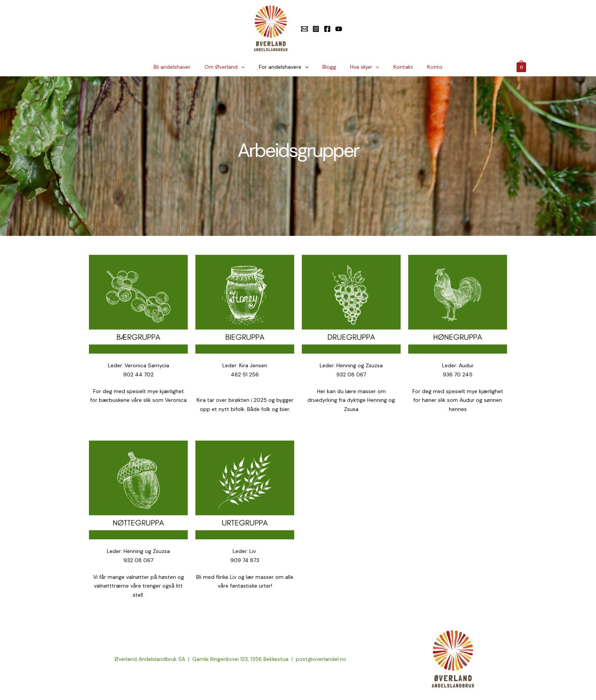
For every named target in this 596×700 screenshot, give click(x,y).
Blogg (329, 67)
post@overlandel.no (321, 659)
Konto (425, 67)
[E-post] (304, 29)
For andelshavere (287, 67)
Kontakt (396, 67)
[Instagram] (316, 29)
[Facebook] (327, 29)
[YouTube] (339, 29)
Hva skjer (361, 67)
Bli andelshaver (182, 67)
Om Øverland (231, 67)
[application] (248, 67)
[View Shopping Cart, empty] (521, 67)
